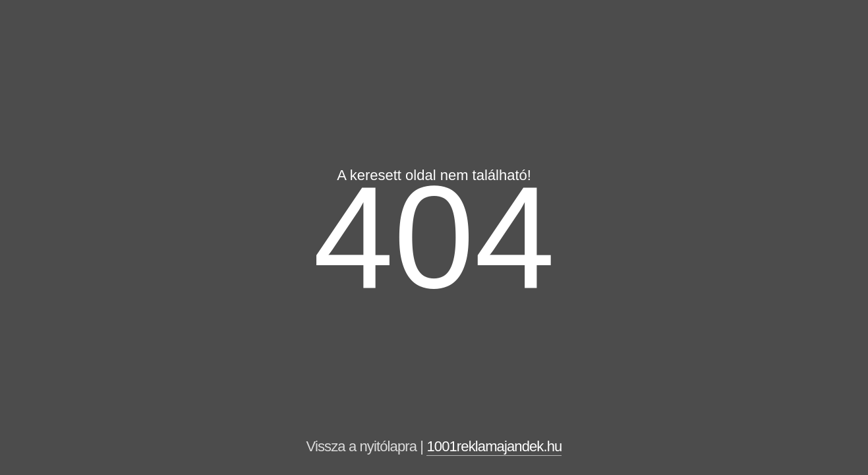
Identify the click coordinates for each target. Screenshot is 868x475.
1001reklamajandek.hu (494, 446)
